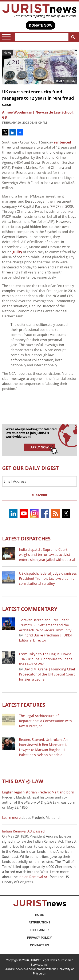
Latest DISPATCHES (26, 538)
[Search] (42, 37)
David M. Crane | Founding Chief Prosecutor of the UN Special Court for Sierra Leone (47, 674)
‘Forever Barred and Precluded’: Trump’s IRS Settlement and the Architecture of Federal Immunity (45, 625)
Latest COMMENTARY (30, 609)
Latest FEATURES (24, 705)
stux (59, 81)
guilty (17, 252)
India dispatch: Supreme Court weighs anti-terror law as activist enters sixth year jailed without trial (47, 555)
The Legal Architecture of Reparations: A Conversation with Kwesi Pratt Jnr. (45, 721)
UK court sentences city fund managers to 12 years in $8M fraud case (38, 98)
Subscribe (40, 495)
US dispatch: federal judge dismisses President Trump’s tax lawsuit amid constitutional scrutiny (48, 578)
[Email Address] (39, 481)
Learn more (11, 818)
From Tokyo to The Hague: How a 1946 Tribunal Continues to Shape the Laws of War (46, 659)
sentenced (62, 142)
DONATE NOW (41, 25)
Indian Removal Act (34, 877)
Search (72, 37)
